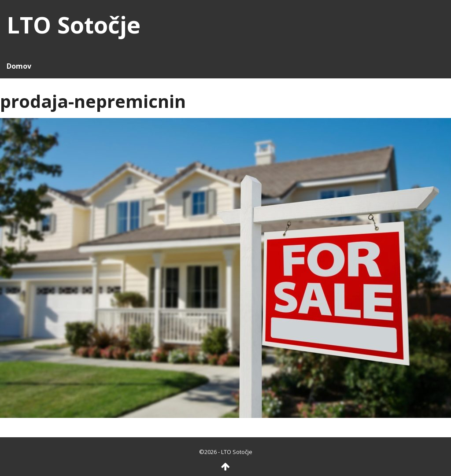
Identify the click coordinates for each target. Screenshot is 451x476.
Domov (19, 66)
